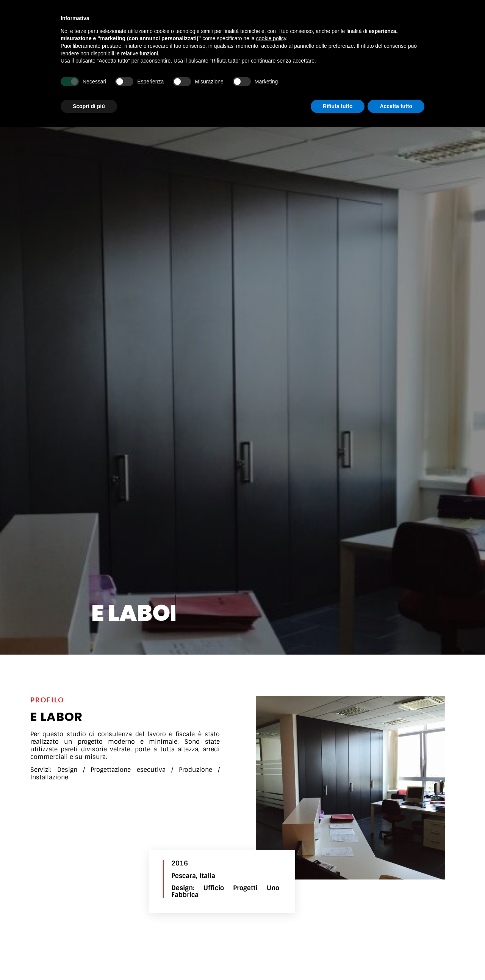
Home (131, 14)
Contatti (347, 14)
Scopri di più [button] (89, 959)
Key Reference (299, 14)
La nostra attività (180, 14)
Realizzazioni (242, 14)
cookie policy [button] (271, 892)
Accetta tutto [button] (396, 959)
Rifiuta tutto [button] (338, 959)
